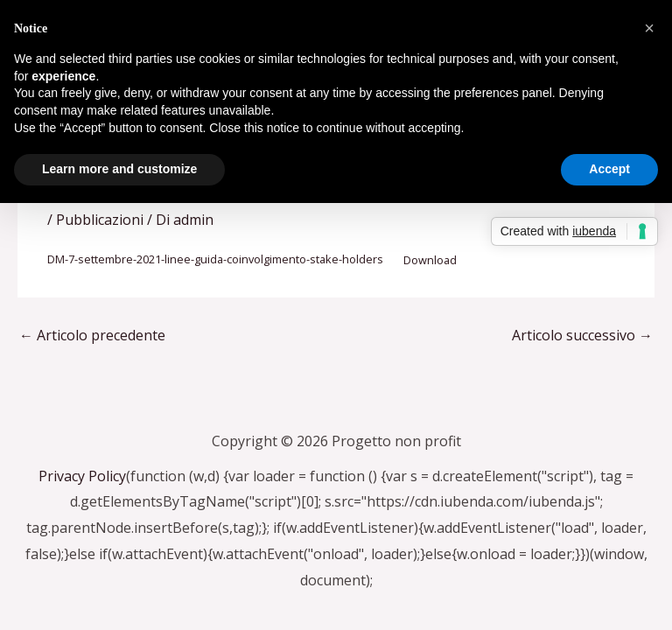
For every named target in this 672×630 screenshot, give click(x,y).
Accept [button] (609, 169)
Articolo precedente (92, 335)
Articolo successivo (582, 335)
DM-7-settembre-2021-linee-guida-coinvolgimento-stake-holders (215, 260)
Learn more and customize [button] (119, 169)
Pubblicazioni (100, 220)
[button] (649, 28)
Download (430, 260)
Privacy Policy (82, 476)
